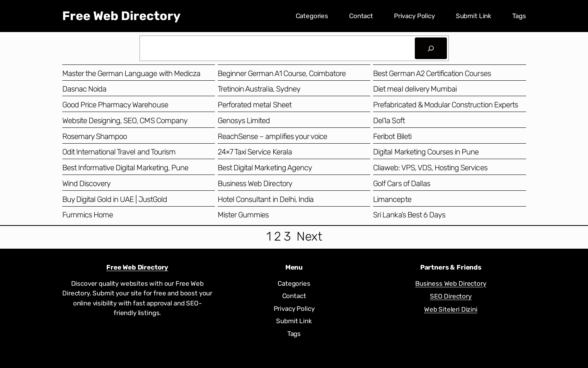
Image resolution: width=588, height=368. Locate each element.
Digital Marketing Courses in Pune (426, 152)
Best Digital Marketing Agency (265, 168)
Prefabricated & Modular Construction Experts (446, 105)
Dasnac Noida (84, 89)
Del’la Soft (389, 120)
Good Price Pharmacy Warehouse (115, 105)
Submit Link (474, 16)
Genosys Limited (244, 120)
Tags (519, 16)
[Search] (431, 48)
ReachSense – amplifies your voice (272, 136)
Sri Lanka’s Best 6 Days (409, 215)
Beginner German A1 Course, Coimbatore (282, 73)
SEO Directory (451, 296)
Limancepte (392, 199)
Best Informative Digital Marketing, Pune (125, 168)
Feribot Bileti (392, 136)
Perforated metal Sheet (255, 105)
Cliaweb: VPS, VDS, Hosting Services (430, 168)
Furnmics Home (88, 215)
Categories (312, 16)
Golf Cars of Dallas (402, 183)
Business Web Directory (255, 183)
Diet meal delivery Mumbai (415, 89)
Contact (361, 16)
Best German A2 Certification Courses (432, 73)
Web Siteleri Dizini (451, 309)
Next (309, 236)
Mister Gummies (243, 215)
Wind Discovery (87, 183)
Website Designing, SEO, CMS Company (125, 120)
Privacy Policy (414, 16)
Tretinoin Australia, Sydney (259, 89)
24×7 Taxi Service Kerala (255, 152)
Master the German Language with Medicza (131, 73)
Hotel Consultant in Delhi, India (266, 199)
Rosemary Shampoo (95, 136)
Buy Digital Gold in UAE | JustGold (115, 199)
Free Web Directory (121, 16)
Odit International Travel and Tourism (119, 152)
